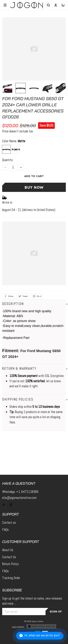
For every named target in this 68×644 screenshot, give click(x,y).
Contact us (9, 523)
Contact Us (9, 557)
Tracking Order (11, 578)
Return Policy (10, 564)
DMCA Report (18, 627)
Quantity (7, 160)
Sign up (56, 612)
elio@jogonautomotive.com (19, 498)
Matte (21, 141)
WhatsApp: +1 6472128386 (20, 492)
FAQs (5, 530)
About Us (8, 550)
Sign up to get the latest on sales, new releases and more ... (32, 601)
